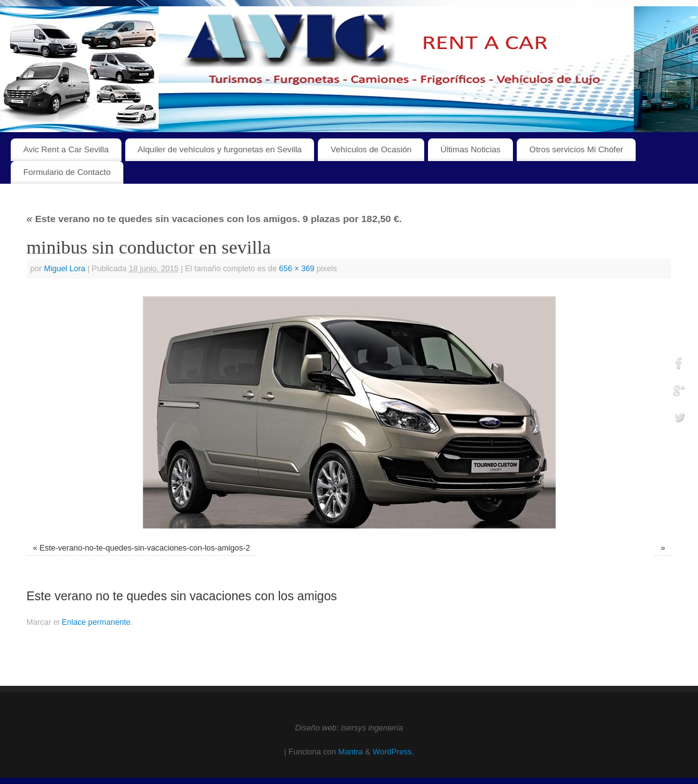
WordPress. (393, 752)
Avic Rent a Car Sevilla (66, 149)
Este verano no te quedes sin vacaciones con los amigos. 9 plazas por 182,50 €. (214, 219)
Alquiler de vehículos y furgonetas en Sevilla (220, 149)
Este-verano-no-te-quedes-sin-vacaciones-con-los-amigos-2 (145, 548)
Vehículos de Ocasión (371, 149)
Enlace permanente (96, 622)
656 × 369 (296, 269)
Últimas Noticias (470, 149)
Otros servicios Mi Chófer (576, 149)
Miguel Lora (65, 269)
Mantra (350, 752)
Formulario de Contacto (67, 172)
